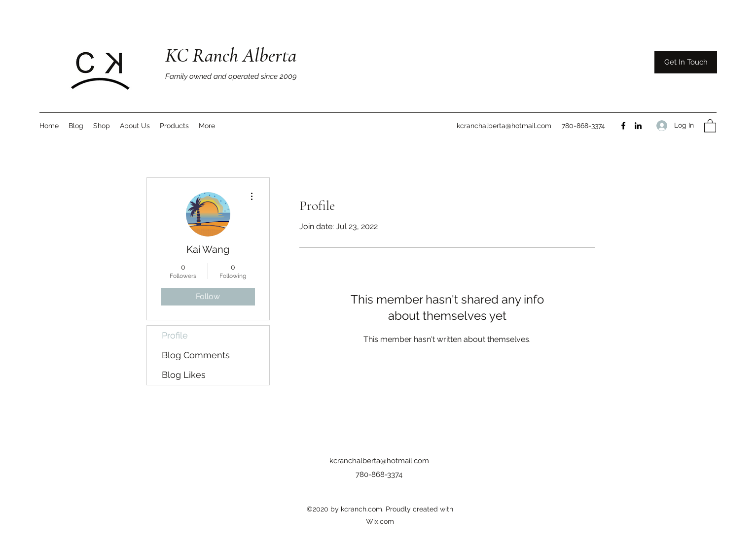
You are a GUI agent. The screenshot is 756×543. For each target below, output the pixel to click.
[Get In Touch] (686, 62)
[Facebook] (623, 126)
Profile (175, 335)
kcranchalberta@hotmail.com (504, 126)
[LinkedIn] (638, 126)
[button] (710, 125)
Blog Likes (184, 375)
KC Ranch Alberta (231, 55)
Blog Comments (196, 355)
